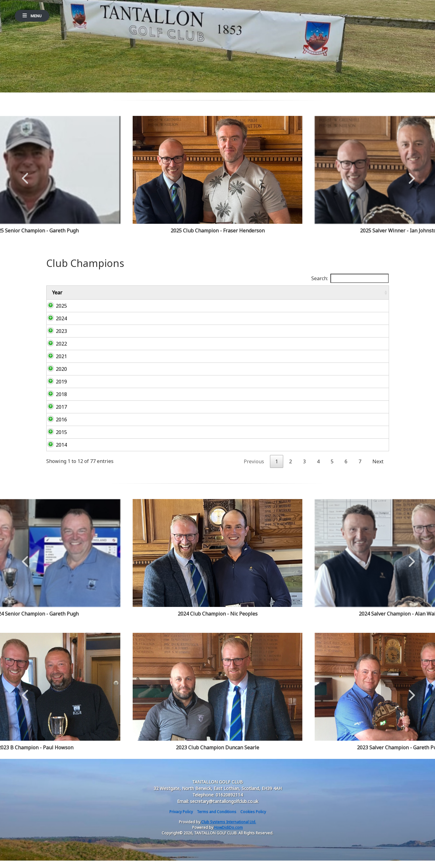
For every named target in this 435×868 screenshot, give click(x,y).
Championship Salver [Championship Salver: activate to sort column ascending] (301, 296)
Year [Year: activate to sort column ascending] (57, 296)
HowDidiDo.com (228, 835)
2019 (55, 389)
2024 (55, 326)
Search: (350, 278)
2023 (55, 338)
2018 (55, 402)
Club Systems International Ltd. (229, 829)
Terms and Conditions (217, 819)
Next (410, 175)
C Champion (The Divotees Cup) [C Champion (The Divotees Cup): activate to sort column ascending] (238, 296)
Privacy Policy (181, 819)
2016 (55, 427)
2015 (55, 440)
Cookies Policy (253, 819)
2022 (55, 351)
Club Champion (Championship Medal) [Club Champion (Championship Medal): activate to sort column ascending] (100, 296)
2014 (55, 452)
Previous (25, 175)
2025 (55, 313)
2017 (55, 414)
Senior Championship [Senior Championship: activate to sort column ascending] (356, 296)
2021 (55, 364)
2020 (55, 376)
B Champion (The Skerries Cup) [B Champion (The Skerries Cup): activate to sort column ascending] (174, 296)
